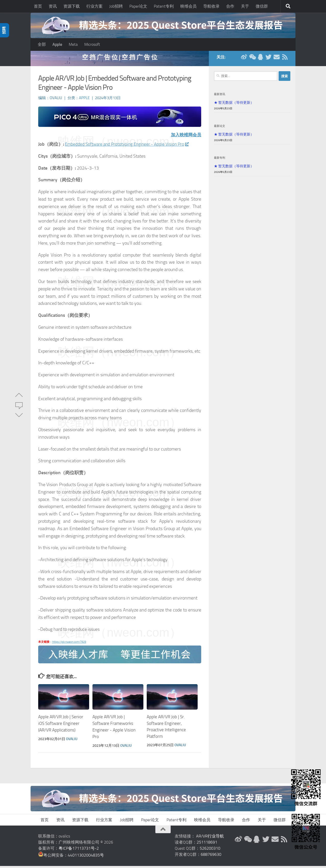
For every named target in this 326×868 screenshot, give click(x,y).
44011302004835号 (86, 857)
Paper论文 (138, 6)
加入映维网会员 (185, 137)
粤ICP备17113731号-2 (79, 850)
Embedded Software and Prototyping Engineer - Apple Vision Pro (129, 147)
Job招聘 (116, 6)
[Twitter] (268, 59)
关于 (245, 6)
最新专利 (220, 160)
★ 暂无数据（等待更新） (234, 105)
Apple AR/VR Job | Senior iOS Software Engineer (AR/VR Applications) (61, 726)
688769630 (211, 856)
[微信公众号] (252, 59)
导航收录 (211, 6)
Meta (73, 44)
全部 (42, 44)
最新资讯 (220, 97)
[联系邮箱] (277, 59)
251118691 (207, 844)
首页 (38, 6)
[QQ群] (260, 59)
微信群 (262, 6)
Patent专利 (164, 6)
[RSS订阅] (285, 59)
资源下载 (72, 6)
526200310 (210, 850)
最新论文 (220, 128)
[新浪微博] (244, 59)
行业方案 (94, 6)
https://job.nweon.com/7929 (69, 644)
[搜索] (288, 6)
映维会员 (188, 6)
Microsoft (92, 44)
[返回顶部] (163, 831)
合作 (230, 6)
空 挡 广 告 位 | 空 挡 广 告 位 (120, 60)
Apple (57, 44)
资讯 (53, 6)
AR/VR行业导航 (210, 838)
